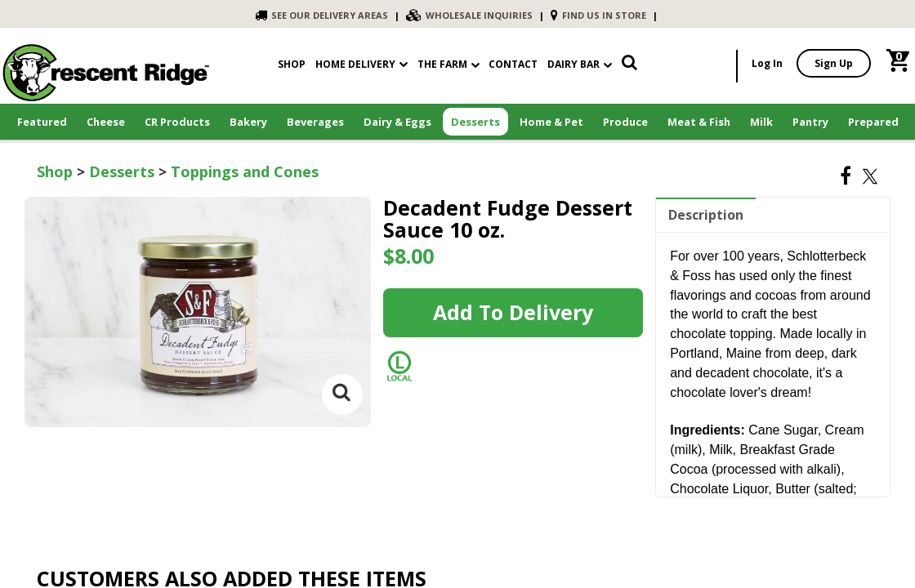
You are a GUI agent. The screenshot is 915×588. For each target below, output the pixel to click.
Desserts (475, 122)
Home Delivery (355, 64)
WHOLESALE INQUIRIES (469, 15)
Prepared (873, 122)
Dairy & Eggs (397, 122)
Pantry (810, 122)
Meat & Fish (699, 122)
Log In (767, 63)
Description (706, 215)
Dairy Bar (580, 64)
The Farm (449, 64)
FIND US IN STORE (598, 15)
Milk (761, 122)
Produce (625, 122)
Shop (55, 171)
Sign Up (834, 63)
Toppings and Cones (245, 171)
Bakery (248, 122)
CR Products (177, 122)
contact (513, 64)
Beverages (315, 122)
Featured (42, 122)
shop (292, 64)
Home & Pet (551, 122)
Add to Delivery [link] (513, 312)
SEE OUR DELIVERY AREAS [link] (321, 15)
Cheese (106, 122)
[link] (629, 66)
